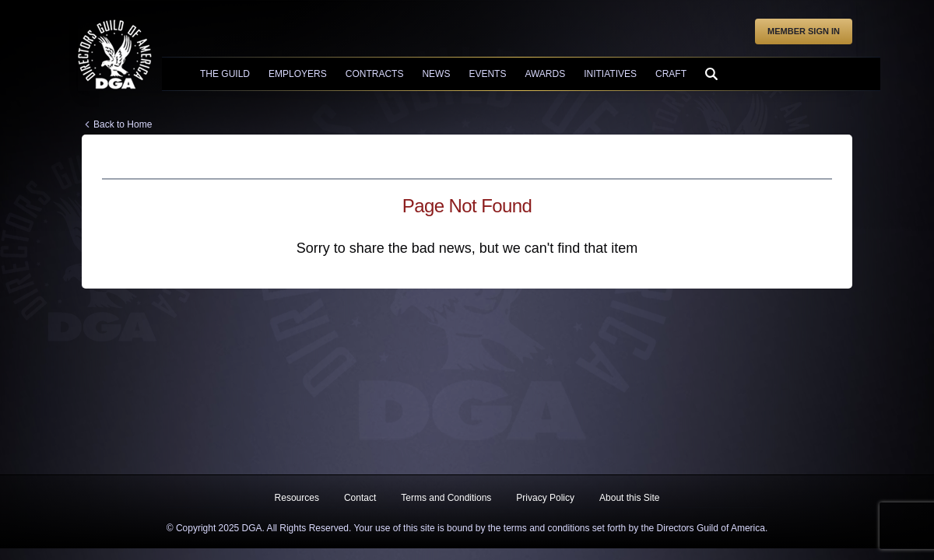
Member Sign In (804, 31)
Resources (297, 498)
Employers (298, 74)
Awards (545, 74)
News (436, 74)
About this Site (629, 498)
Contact (360, 498)
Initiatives (610, 74)
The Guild (225, 74)
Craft (671, 74)
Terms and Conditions (446, 498)
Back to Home (123, 124)
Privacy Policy (545, 498)
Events (487, 74)
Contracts (375, 74)
